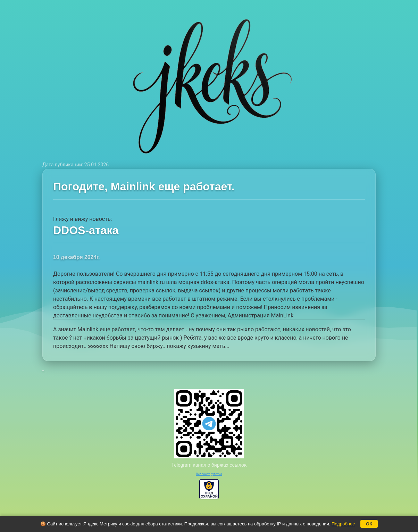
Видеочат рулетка (209, 474)
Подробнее (343, 524)
